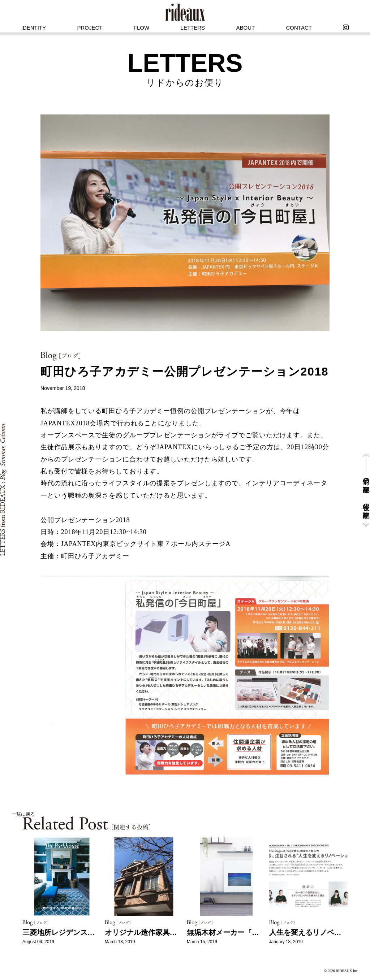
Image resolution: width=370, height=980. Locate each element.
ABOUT (245, 28)
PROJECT (90, 28)
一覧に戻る (23, 814)
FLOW (141, 28)
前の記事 (366, 477)
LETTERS (193, 28)
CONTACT (299, 28)
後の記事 (366, 503)
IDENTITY (34, 28)
